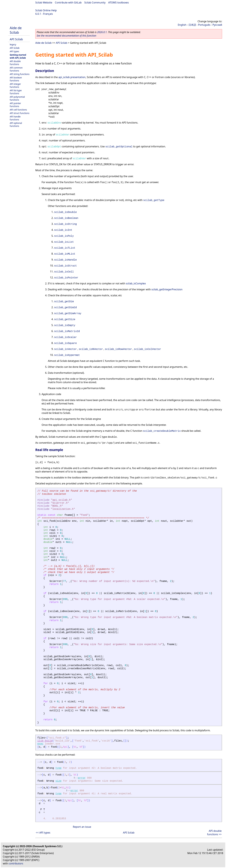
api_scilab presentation (72, 77)
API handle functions (15, 118)
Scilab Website (44, 3)
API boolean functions (16, 79)
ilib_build (45, 741)
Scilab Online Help (46, 10)
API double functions (15, 63)
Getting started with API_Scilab (18, 56)
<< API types (43, 833)
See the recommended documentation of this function (66, 36)
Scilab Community (95, 3)
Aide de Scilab (16, 30)
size (58, 781)
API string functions (20, 74)
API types (14, 51)
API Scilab (16, 39)
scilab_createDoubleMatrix (162, 431)
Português (204, 25)
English (182, 25)
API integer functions (15, 85)
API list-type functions (16, 92)
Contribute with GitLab (68, 3)
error (82, 778)
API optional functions (16, 124)
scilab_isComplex (136, 283)
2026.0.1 (102, 32)
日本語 (192, 25)
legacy (13, 44)
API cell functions (18, 110)
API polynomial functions (17, 98)
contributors (16, 863)
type (58, 768)
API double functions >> (214, 833)
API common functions (16, 69)
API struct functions (20, 113)
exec (40, 744)
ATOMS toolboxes (119, 3)
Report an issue (82, 827)
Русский (217, 25)
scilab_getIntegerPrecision (167, 289)
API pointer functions (15, 105)
